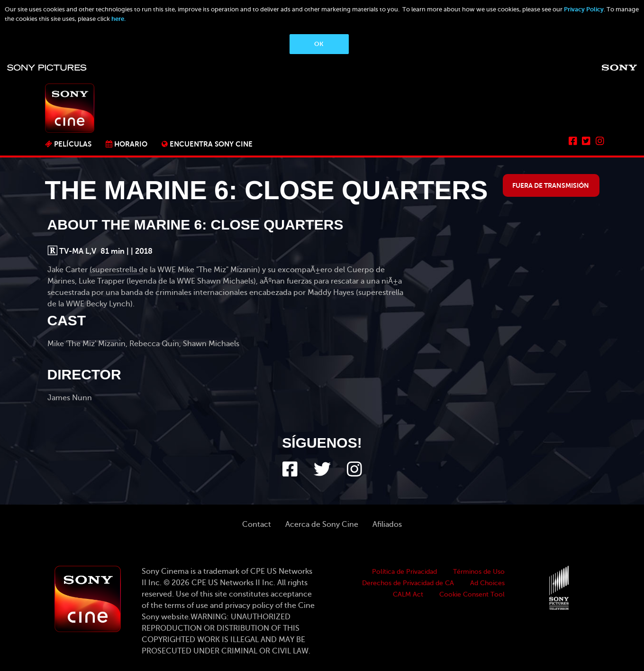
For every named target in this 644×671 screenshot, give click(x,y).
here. (118, 19)
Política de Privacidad (404, 572)
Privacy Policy (584, 9)
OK (319, 44)
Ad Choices (487, 583)
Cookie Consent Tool (472, 594)
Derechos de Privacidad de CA (408, 583)
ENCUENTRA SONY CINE (211, 144)
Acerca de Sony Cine (322, 524)
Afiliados (387, 524)
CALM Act (408, 594)
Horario (131, 144)
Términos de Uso (479, 572)
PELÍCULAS (73, 144)
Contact (257, 524)
